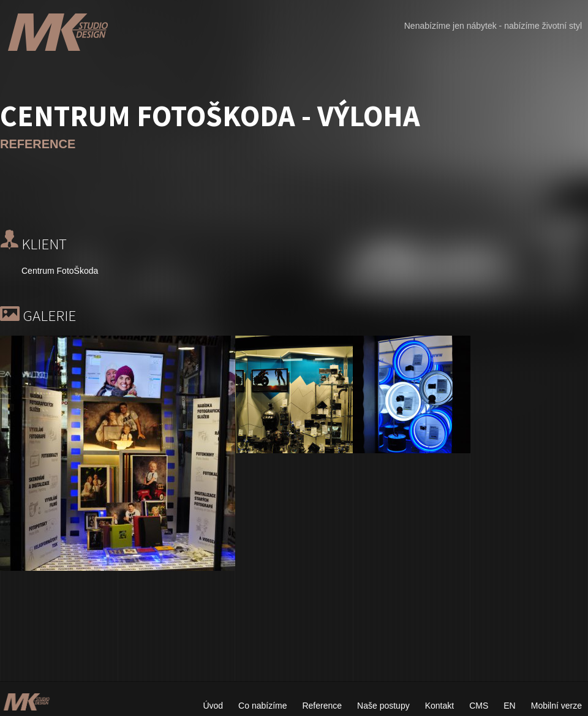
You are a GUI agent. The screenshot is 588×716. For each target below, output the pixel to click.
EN (509, 706)
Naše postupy (383, 706)
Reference (322, 706)
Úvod (213, 706)
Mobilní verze (556, 706)
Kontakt (439, 706)
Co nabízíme (262, 706)
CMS (479, 706)
